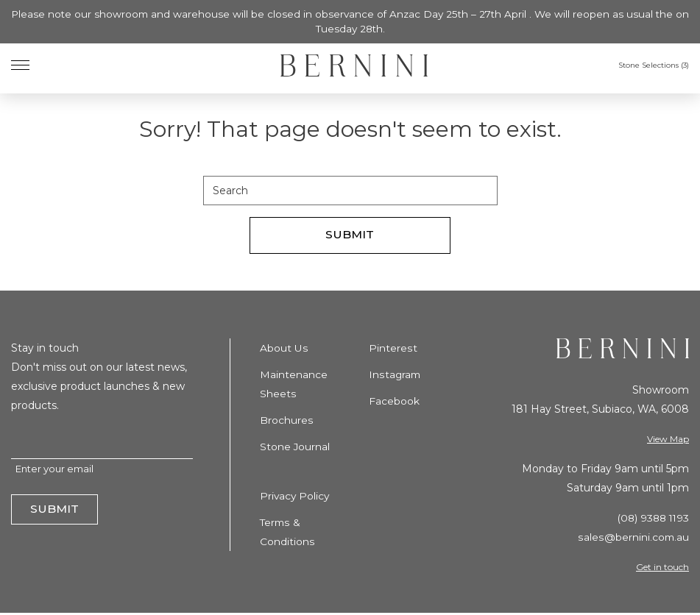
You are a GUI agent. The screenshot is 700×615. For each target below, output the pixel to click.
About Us (284, 349)
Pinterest (393, 349)
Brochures (286, 421)
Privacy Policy (296, 496)
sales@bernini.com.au (633, 538)
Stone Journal (295, 447)
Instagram (395, 375)
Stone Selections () (654, 67)
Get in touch (662, 568)
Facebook (394, 402)
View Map (668, 440)
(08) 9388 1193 (651, 519)
